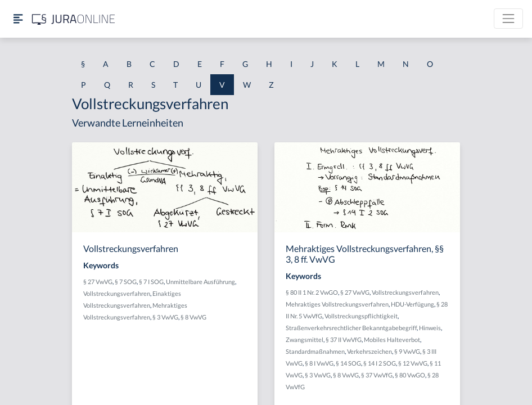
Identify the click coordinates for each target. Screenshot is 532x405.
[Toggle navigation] (508, 19)
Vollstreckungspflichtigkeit (361, 316)
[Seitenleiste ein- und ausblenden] (18, 19)
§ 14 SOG (348, 363)
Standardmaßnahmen (315, 351)
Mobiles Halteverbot (392, 339)
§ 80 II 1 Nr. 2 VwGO (312, 292)
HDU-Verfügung (412, 304)
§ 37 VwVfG (377, 375)
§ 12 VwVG (413, 363)
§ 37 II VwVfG (344, 339)
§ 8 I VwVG (319, 363)
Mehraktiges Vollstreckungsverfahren (337, 304)
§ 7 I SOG (151, 282)
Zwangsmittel (305, 339)
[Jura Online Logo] (74, 19)
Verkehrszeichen (369, 351)
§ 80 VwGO (410, 375)
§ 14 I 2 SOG (380, 363)
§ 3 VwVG (165, 317)
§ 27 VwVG (98, 282)
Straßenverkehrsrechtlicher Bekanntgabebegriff (351, 328)
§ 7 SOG (126, 282)
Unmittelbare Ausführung (200, 282)
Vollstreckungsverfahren (117, 293)
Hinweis (430, 328)
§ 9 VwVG (407, 351)
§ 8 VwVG (193, 317)
